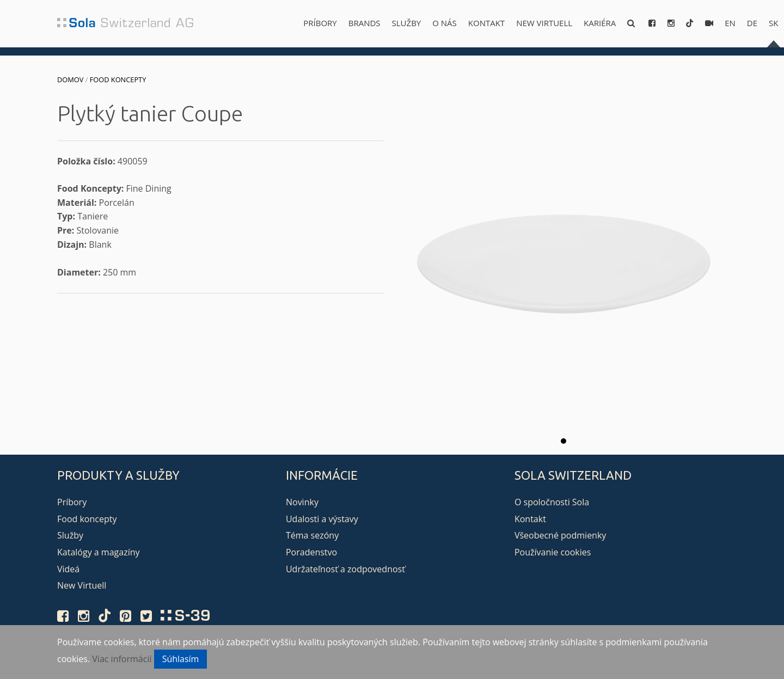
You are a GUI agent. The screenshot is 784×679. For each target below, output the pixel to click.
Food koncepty (118, 79)
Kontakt (486, 23)
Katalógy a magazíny (99, 552)
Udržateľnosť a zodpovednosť (345, 569)
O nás (445, 23)
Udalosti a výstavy (322, 519)
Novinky (302, 502)
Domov (70, 79)
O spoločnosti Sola (552, 502)
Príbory (320, 23)
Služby (407, 23)
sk (773, 23)
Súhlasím (181, 659)
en (730, 23)
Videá (68, 569)
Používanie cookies (553, 552)
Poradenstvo (311, 552)
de (752, 23)
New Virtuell (544, 23)
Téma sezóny (312, 535)
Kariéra (600, 23)
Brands (365, 23)
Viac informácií (122, 659)
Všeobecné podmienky (560, 535)
